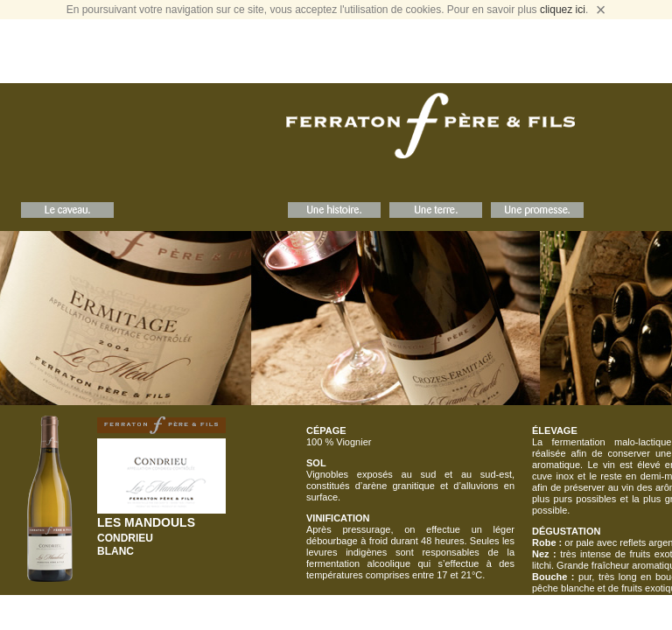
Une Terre (436, 210)
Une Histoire (334, 210)
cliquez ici (563, 10)
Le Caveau (67, 210)
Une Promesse (537, 210)
